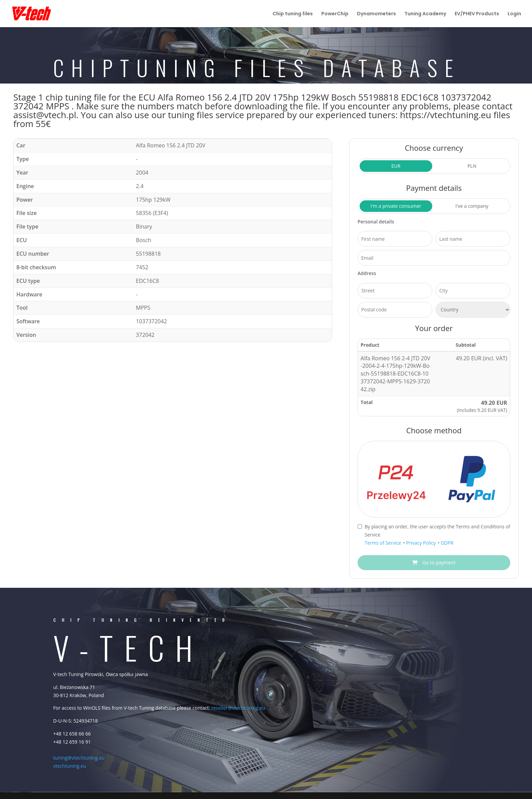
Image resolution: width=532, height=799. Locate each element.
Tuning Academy (425, 14)
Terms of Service (384, 543)
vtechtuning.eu (70, 766)
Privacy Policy (422, 543)
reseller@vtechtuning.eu (238, 708)
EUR (396, 166)
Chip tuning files (293, 14)
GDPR (447, 543)
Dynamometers (376, 14)
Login (514, 14)
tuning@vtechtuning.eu (79, 758)
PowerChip (335, 14)
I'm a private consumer (396, 206)
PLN (472, 166)
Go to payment (434, 562)
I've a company (472, 206)
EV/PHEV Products (477, 14)
